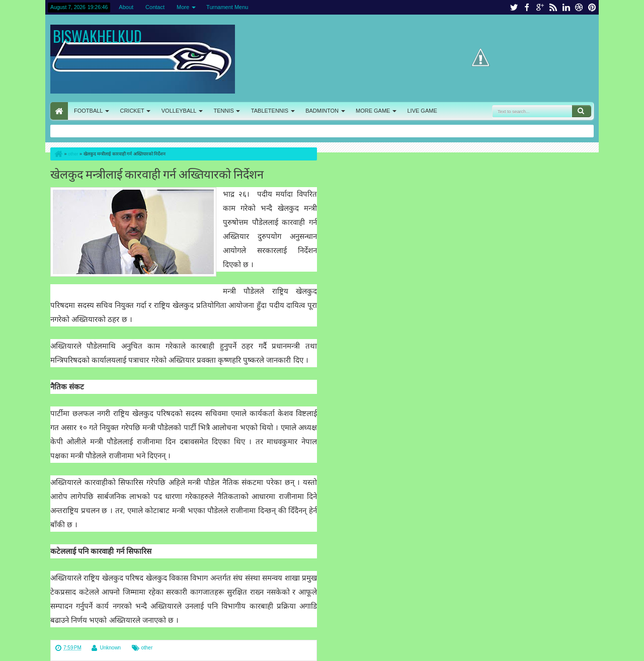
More (183, 7)
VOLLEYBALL (179, 111)
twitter (514, 7)
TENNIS (223, 111)
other (147, 648)
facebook (527, 7)
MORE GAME (373, 111)
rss (553, 7)
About (126, 7)
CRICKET (132, 111)
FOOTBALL (88, 111)
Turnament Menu (227, 7)
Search (582, 111)
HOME (59, 111)
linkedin (566, 7)
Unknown (110, 648)
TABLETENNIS (270, 111)
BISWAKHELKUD (97, 36)
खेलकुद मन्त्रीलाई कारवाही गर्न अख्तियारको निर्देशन (157, 173)
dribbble (579, 7)
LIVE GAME (422, 111)
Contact (155, 7)
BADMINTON (322, 111)
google (540, 7)
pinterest (592, 7)
